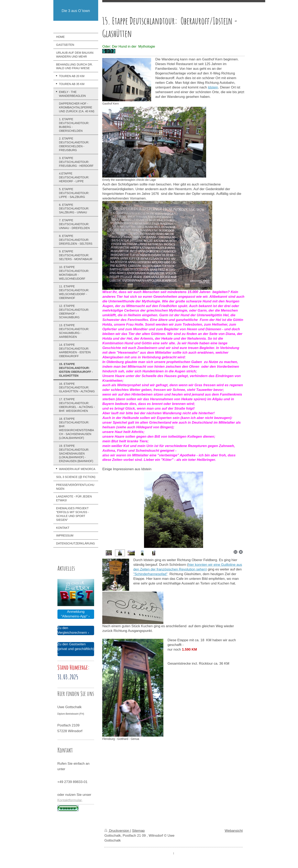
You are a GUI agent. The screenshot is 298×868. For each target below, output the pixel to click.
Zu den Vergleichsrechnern (72, 630)
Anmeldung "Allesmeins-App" (74, 614)
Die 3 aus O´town (76, 11)
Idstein (213, 87)
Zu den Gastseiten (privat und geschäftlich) (76, 647)
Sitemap (138, 831)
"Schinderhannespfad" (150, 574)
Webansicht (234, 831)
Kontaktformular (70, 800)
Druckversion (117, 831)
